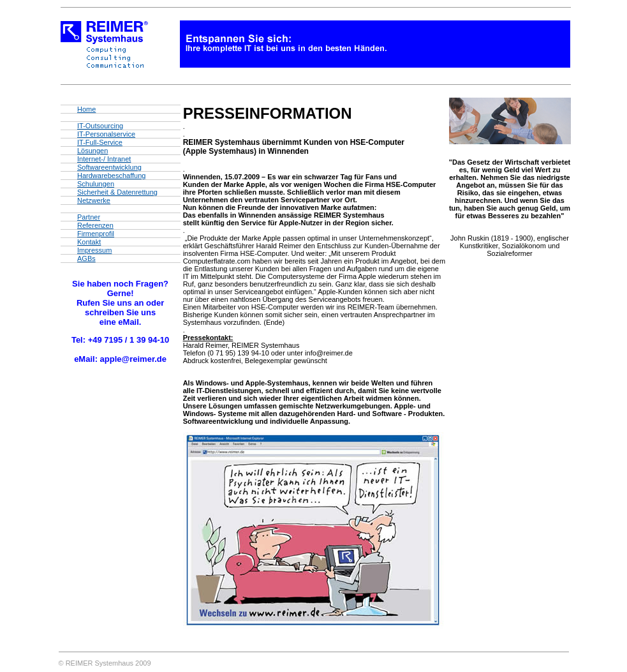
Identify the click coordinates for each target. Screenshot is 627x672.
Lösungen (92, 151)
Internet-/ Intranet (104, 159)
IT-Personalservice (106, 134)
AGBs (86, 258)
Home (86, 109)
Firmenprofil (96, 234)
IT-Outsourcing (100, 126)
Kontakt (89, 242)
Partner (89, 217)
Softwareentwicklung (109, 167)
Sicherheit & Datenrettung (117, 192)
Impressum (94, 250)
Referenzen (95, 225)
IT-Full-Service (100, 142)
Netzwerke (94, 200)
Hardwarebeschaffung (111, 175)
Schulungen (96, 184)
